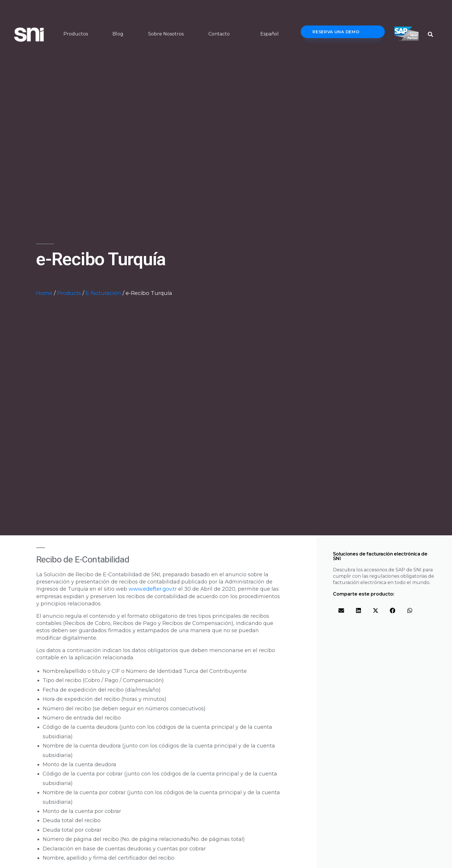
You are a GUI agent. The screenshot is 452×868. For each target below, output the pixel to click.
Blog (118, 34)
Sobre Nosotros (166, 34)
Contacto (219, 34)
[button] (430, 34)
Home (44, 293)
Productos (76, 34)
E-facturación (103, 293)
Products (69, 293)
